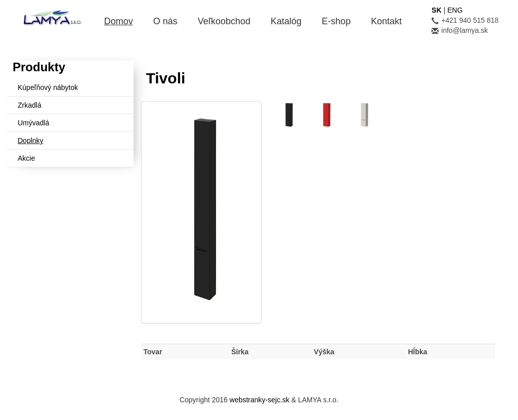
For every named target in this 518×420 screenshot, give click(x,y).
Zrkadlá (30, 105)
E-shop (336, 21)
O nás (165, 21)
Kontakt (386, 21)
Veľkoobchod (224, 21)
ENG (455, 10)
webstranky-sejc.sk (260, 400)
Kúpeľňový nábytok (48, 87)
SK (436, 10)
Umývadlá (33, 123)
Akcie (26, 158)
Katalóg (286, 21)
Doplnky (31, 141)
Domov (119, 21)
